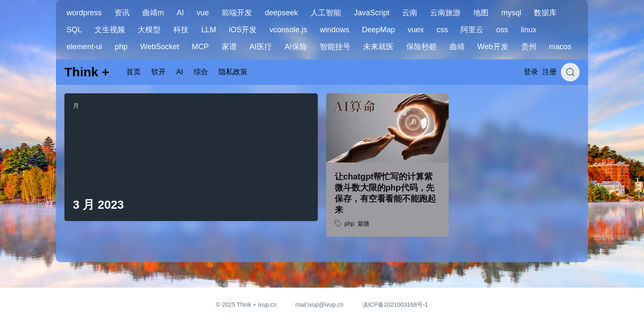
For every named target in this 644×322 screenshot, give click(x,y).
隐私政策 (233, 72)
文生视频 (110, 30)
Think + (87, 72)
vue (203, 13)
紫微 (364, 224)
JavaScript (372, 13)
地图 (481, 13)
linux (529, 30)
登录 (531, 72)
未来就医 (378, 47)
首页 (133, 72)
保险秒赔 (422, 47)
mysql (511, 13)
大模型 (149, 30)
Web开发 (493, 47)
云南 (410, 13)
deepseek (281, 13)
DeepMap (378, 30)
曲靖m (153, 13)
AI (180, 13)
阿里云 (472, 30)
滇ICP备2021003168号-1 (395, 305)
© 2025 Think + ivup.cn (247, 305)
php (121, 47)
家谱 (229, 47)
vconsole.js (288, 30)
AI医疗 (261, 47)
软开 (158, 72)
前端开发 (237, 13)
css (442, 30)
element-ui (84, 47)
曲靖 (457, 47)
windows (334, 30)
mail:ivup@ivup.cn (319, 305)
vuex (416, 30)
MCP (200, 47)
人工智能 (326, 13)
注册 (550, 72)
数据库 (545, 13)
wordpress (84, 13)
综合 (201, 72)
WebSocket (160, 47)
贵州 (529, 47)
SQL (74, 30)
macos (560, 47)
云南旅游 (445, 13)
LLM (209, 30)
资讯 (122, 13)
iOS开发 (243, 30)
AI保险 (296, 47)
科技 (181, 30)
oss (502, 30)
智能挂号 (335, 47)
